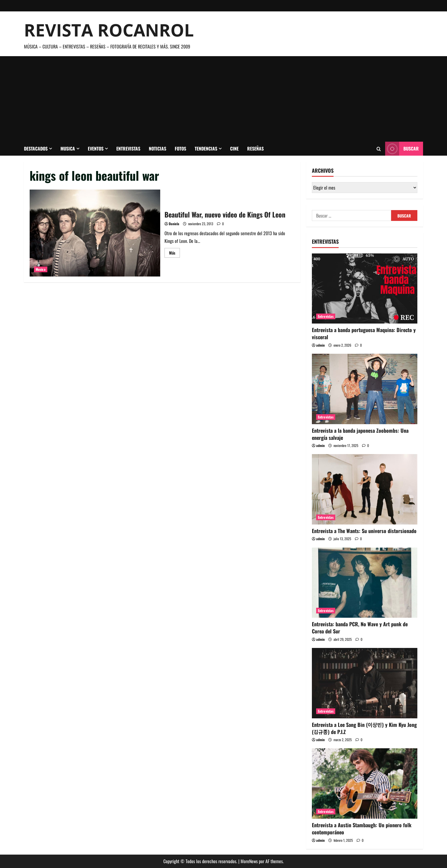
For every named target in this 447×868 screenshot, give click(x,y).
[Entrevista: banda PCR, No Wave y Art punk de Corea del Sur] (365, 583)
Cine (234, 149)
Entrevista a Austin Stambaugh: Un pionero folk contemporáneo (362, 829)
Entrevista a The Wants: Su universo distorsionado (364, 531)
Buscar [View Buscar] (402, 149)
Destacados (36, 149)
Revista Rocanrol (109, 30)
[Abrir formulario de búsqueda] (379, 149)
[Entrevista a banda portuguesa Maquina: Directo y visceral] (365, 289)
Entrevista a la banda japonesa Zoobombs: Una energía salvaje (360, 434)
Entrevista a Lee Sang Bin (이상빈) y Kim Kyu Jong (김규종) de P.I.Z (364, 728)
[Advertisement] (223, 99)
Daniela (174, 224)
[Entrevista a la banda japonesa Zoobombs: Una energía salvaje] (365, 389)
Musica (68, 149)
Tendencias (206, 149)
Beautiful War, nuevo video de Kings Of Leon (95, 233)
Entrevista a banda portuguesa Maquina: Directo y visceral (364, 333)
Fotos (180, 149)
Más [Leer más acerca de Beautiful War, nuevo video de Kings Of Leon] (174, 254)
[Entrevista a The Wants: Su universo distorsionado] (365, 489)
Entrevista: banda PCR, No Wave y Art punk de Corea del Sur (360, 628)
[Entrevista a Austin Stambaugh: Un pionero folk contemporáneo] (365, 783)
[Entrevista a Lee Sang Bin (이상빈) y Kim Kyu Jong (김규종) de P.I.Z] (365, 683)
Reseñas (255, 149)
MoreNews (249, 861)
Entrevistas (128, 149)
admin (320, 345)
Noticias (158, 149)
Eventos (96, 149)
